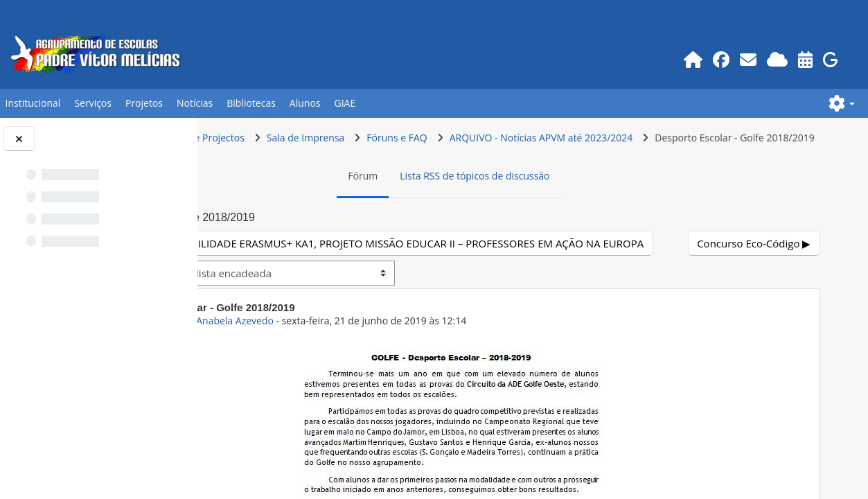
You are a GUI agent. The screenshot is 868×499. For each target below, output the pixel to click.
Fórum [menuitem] (440, 202)
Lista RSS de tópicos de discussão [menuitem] (551, 202)
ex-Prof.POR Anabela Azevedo (359, 373)
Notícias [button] (195, 103)
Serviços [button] (93, 103)
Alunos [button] (305, 103)
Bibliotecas (251, 103)
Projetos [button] (144, 103)
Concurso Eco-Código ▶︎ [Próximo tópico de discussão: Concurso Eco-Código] (755, 295)
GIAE (345, 103)
